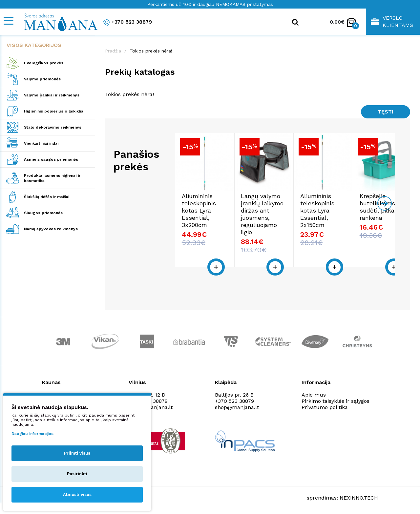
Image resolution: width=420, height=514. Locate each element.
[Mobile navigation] (8, 21)
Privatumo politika (325, 407)
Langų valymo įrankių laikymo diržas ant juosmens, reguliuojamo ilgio (281, 226)
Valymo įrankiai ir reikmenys (52, 95)
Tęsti (386, 112)
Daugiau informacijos (32, 434)
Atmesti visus (77, 494)
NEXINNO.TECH (359, 498)
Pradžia (113, 51)
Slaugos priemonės (43, 213)
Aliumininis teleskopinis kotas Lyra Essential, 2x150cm (355, 222)
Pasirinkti (77, 474)
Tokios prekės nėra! (151, 51)
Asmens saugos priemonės (51, 159)
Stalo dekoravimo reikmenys (53, 127)
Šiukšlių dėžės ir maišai (47, 197)
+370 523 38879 (128, 22)
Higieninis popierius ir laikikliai (54, 111)
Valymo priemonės (42, 79)
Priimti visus (77, 453)
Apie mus (314, 395)
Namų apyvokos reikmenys (51, 229)
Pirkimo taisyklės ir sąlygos (336, 401)
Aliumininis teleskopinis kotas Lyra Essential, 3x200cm (208, 222)
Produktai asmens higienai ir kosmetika (52, 178)
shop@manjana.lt (237, 407)
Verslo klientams (392, 21)
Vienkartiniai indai (41, 143)
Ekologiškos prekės (44, 63)
